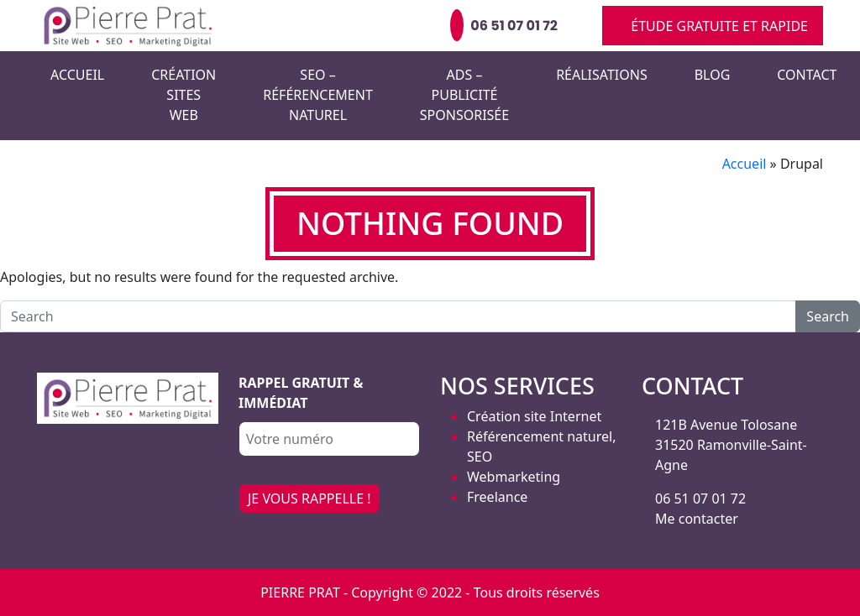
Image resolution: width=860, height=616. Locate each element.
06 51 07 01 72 (700, 499)
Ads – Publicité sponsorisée (464, 95)
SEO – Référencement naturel (318, 95)
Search (828, 316)
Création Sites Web (184, 95)
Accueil (77, 75)
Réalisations (602, 75)
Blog (713, 75)
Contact (807, 75)
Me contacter (697, 519)
